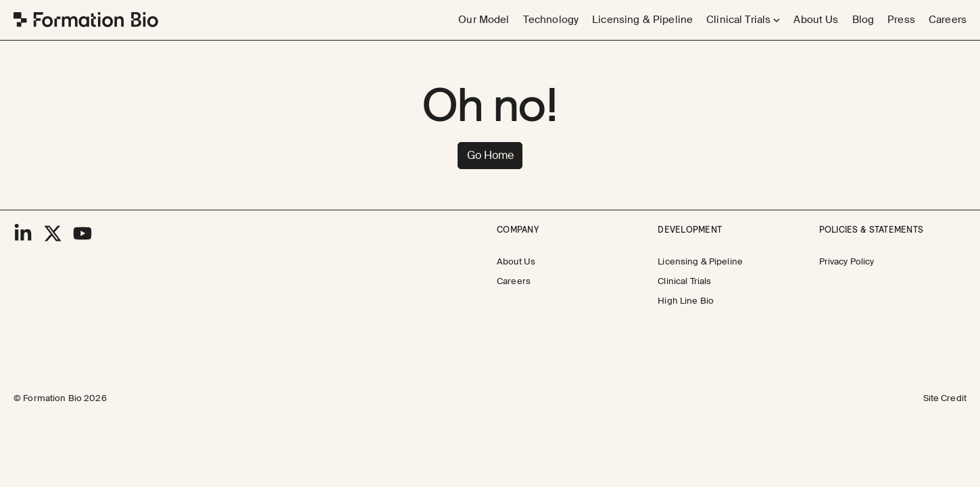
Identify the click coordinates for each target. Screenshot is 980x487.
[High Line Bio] (686, 301)
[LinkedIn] (23, 233)
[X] (53, 233)
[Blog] (863, 20)
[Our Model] (484, 20)
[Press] (901, 20)
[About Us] (816, 20)
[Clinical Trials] (684, 282)
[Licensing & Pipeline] (642, 20)
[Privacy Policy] (847, 262)
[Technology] (551, 20)
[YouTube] (82, 233)
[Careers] (948, 20)
